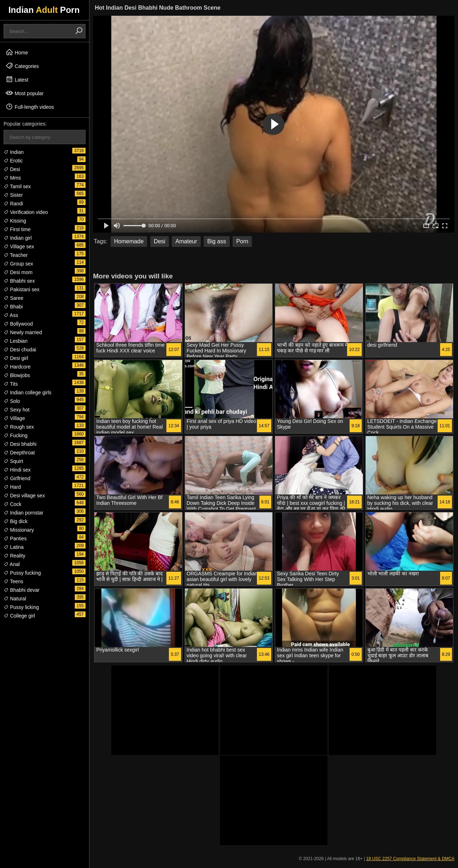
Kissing (15, 221)
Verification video (26, 212)
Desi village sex (24, 496)
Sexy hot (16, 410)
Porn (242, 241)
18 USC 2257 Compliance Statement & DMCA (410, 859)
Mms (12, 178)
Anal (12, 564)
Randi (13, 204)
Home (17, 52)
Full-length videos (30, 107)
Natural (15, 599)
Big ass (216, 241)
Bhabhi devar (21, 590)
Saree (13, 298)
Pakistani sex (21, 289)
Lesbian (16, 341)
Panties (15, 538)
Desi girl (16, 358)
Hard (12, 487)
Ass (11, 315)
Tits (11, 384)
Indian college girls (28, 392)
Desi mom (18, 272)
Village (14, 418)
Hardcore (17, 367)
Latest (17, 79)
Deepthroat (19, 453)
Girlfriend (17, 478)
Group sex (18, 264)
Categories (22, 66)
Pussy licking (21, 607)
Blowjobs (17, 375)
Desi (12, 169)
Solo (12, 401)
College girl (19, 616)
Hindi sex (17, 470)
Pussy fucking (22, 573)
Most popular (25, 93)
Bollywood (18, 324)
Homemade (129, 241)
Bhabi (13, 307)
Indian (14, 152)
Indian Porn (44, 10)
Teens (13, 581)
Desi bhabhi (20, 444)
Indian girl (18, 238)
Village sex (19, 247)
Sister (13, 195)
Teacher (16, 255)
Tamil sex (17, 186)
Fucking (16, 435)
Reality (14, 556)
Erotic (13, 161)
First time (17, 229)
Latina (14, 547)
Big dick (16, 521)
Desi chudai (20, 350)
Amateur (186, 241)
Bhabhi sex (19, 281)
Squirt (13, 461)
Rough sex (19, 427)
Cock (13, 504)
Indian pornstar (23, 513)
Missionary (19, 530)
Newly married (23, 332)
